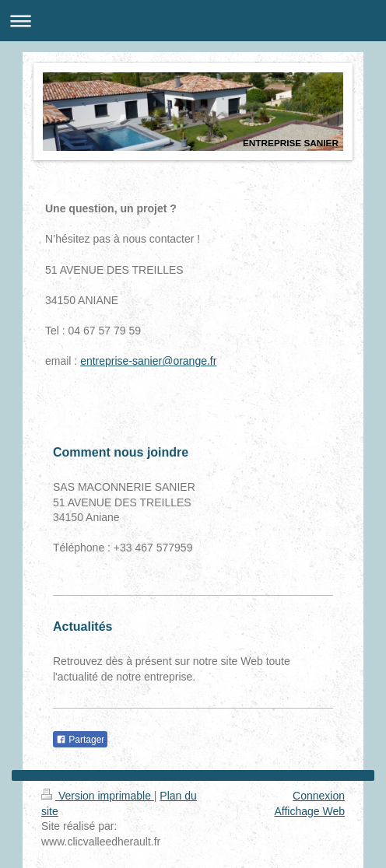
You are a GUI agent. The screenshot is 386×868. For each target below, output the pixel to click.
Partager (80, 740)
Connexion (319, 796)
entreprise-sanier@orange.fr (148, 361)
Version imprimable (98, 796)
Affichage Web (309, 811)
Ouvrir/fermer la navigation (193, 21)
